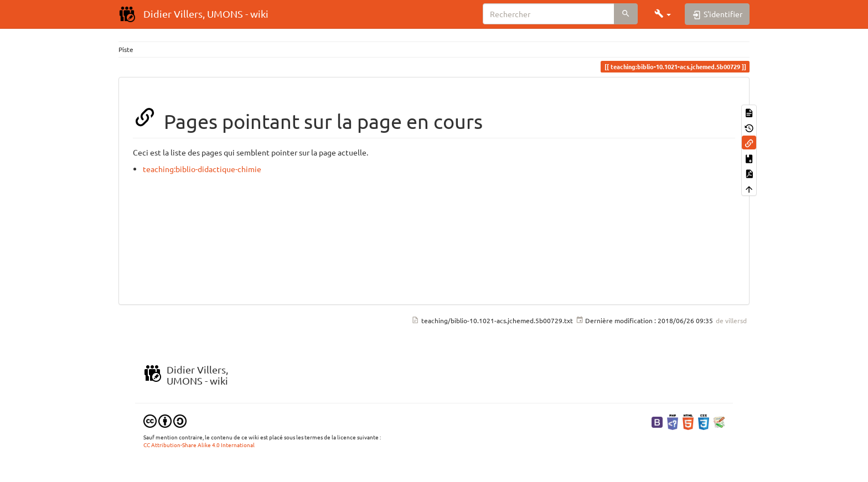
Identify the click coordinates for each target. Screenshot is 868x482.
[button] (663, 14)
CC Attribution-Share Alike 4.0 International (199, 445)
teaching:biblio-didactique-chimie (202, 169)
